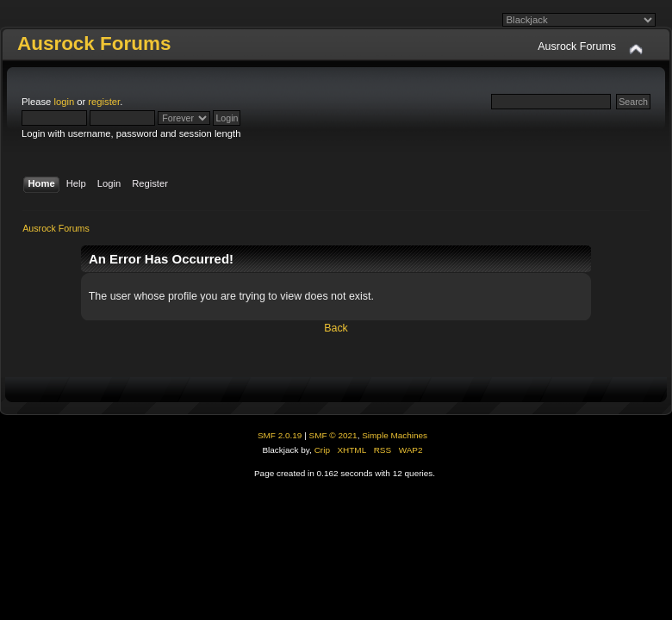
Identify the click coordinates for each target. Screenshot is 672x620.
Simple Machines (395, 435)
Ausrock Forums (94, 43)
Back (336, 328)
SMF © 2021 (333, 435)
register (104, 102)
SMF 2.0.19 (280, 435)
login (64, 102)
